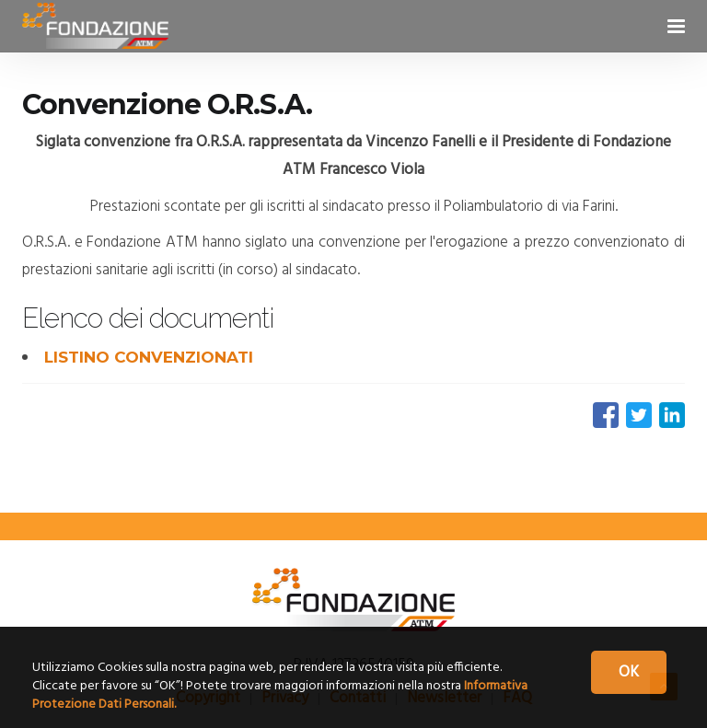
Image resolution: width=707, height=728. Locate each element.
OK (629, 672)
